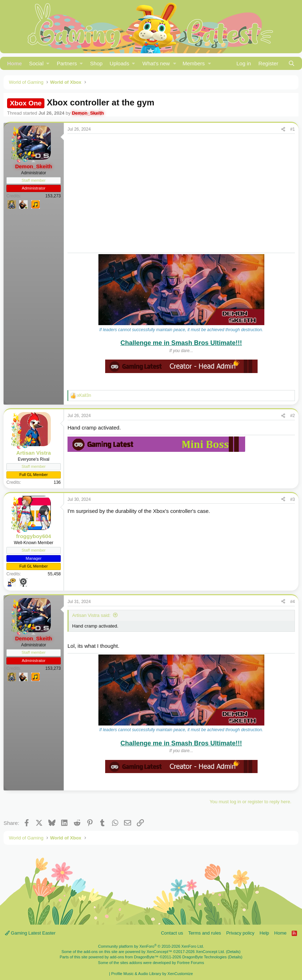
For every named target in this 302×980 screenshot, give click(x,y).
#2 (293, 416)
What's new (156, 63)
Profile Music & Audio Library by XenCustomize (152, 974)
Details (233, 952)
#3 (293, 499)
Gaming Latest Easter (30, 933)
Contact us (172, 933)
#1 (293, 129)
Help (265, 933)
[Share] (283, 129)
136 (57, 482)
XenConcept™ (160, 952)
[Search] (292, 63)
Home (15, 63)
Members (194, 63)
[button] (39, 63)
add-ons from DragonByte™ (134, 957)
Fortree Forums (190, 963)
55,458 (54, 574)
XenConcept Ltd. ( (212, 952)
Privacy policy (240, 933)
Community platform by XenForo (151, 946)
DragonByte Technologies (204, 957)
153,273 (53, 196)
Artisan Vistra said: (91, 615)
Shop (96, 63)
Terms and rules (205, 933)
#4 (293, 602)
